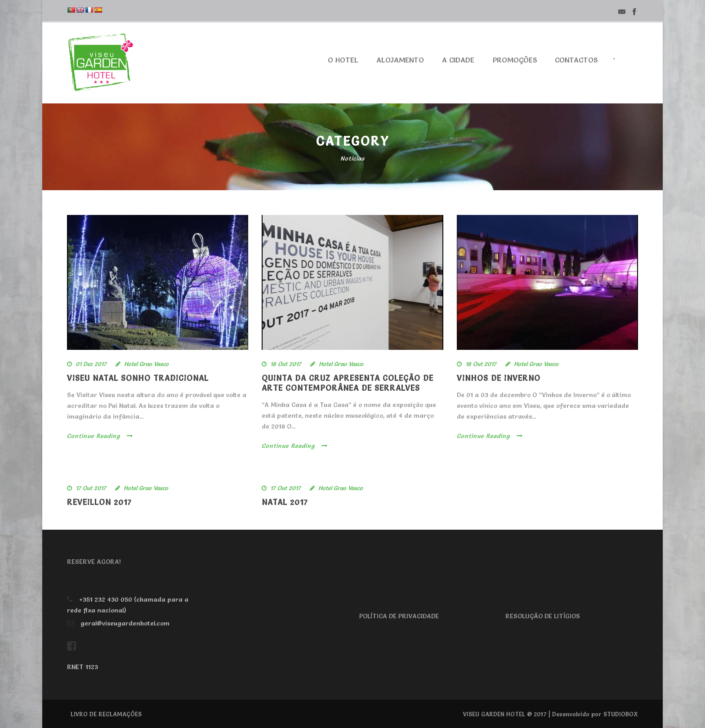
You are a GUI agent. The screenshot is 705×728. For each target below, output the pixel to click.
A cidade (458, 60)
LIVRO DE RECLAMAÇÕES (106, 714)
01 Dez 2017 (91, 364)
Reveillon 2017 (99, 502)
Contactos (576, 60)
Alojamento (400, 60)
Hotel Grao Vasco (146, 364)
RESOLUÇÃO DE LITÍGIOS (543, 616)
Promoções (515, 60)
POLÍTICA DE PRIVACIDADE (399, 616)
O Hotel (343, 60)
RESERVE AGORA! (94, 562)
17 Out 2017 (91, 488)
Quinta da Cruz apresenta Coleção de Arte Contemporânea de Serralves (348, 383)
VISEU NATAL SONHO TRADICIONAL (138, 378)
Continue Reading (100, 436)
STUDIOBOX (621, 714)
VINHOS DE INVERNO (499, 378)
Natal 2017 (285, 502)
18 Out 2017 (286, 364)
